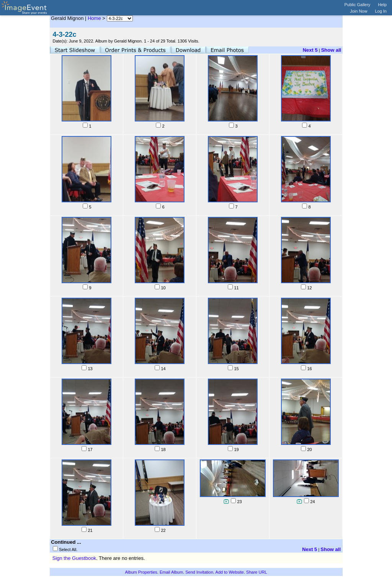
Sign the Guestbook (74, 558)
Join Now (359, 11)
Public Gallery (358, 5)
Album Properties (141, 572)
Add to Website (230, 572)
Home (94, 18)
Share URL (256, 572)
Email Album (171, 572)
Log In (381, 11)
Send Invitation (199, 572)
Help (382, 5)
